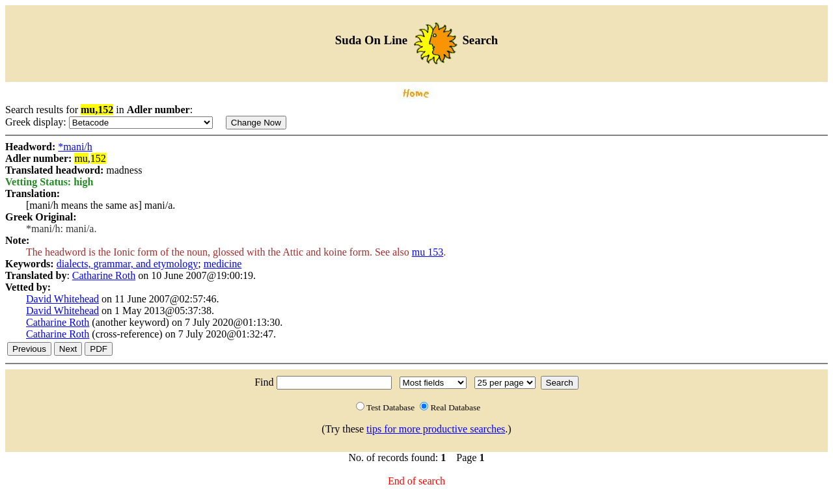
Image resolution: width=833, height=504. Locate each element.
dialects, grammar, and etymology (128, 264)
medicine (223, 264)
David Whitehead (62, 299)
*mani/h (75, 147)
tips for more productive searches (436, 429)
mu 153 (428, 252)
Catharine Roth (104, 275)
